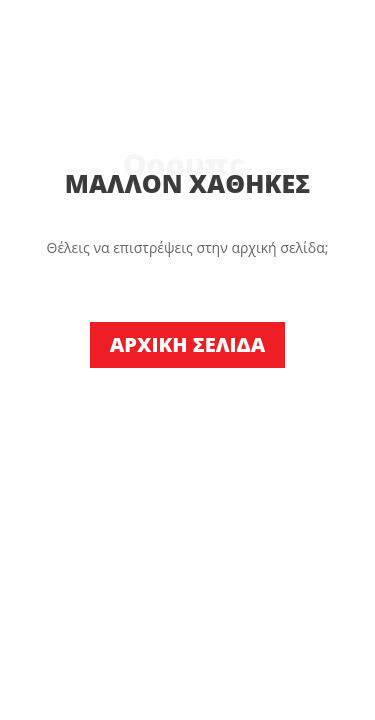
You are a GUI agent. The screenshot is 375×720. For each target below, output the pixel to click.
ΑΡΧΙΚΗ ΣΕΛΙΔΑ (187, 344)
